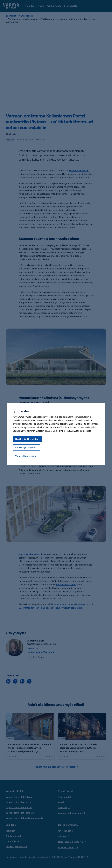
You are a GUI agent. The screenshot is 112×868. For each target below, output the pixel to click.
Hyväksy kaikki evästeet (27, 439)
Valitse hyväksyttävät (26, 447)
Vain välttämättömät (26, 456)
